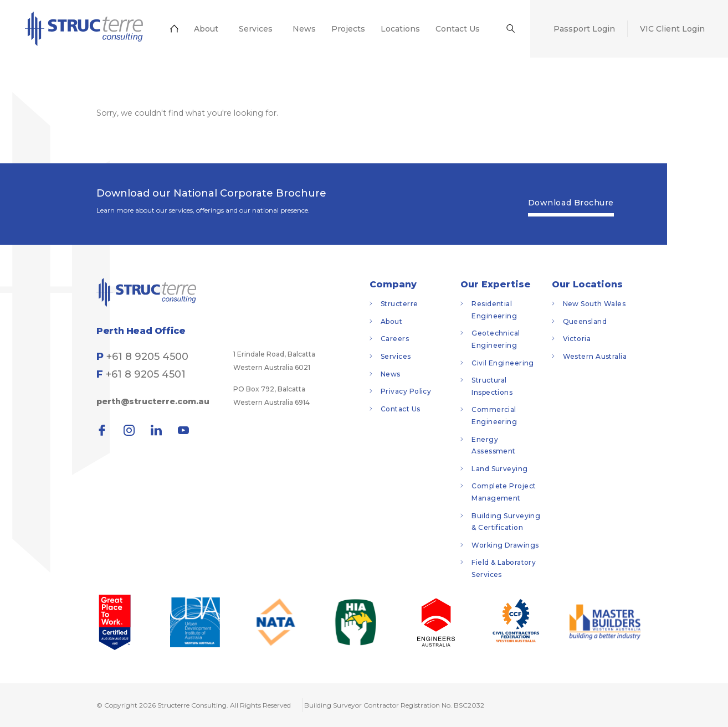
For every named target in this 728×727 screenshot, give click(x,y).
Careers (395, 339)
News (391, 374)
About (391, 321)
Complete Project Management (504, 492)
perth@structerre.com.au (153, 401)
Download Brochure (571, 203)
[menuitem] (81, 32)
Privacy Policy (406, 391)
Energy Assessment (494, 445)
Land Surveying (499, 469)
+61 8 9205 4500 (147, 357)
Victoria (577, 339)
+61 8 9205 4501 (146, 374)
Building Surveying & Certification (506, 522)
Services (396, 356)
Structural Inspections (492, 386)
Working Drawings (505, 545)
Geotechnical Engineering (496, 339)
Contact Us (401, 409)
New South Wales (594, 304)
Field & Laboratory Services (504, 568)
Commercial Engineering (494, 416)
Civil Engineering (503, 363)
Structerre (399, 304)
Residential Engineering (494, 310)
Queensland (585, 321)
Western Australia (595, 356)
